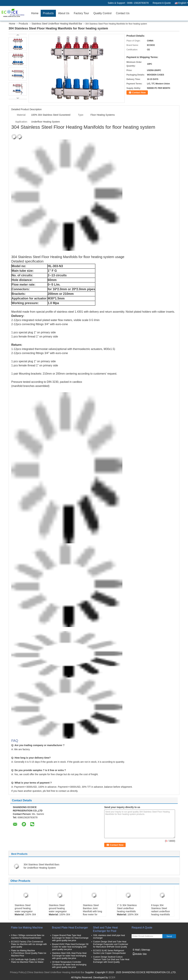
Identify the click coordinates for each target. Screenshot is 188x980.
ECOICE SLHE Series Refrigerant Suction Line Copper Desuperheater (109, 952)
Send (169, 936)
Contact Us (123, 13)
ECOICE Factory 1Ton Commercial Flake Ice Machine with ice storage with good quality (29, 944)
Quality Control (102, 13)
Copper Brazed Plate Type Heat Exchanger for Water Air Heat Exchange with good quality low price (70, 938)
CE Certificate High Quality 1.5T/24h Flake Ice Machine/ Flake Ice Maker (28, 961)
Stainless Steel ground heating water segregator (24, 908)
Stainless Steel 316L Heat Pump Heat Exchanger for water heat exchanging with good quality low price (69, 956)
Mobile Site (140, 954)
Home (35, 13)
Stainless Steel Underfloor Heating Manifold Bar (57, 24)
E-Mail (136, 950)
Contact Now (139, 92)
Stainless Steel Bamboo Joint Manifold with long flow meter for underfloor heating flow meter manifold (93, 913)
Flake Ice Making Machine (27, 928)
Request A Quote (162, 3)
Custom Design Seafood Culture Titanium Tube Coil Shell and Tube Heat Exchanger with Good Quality (111, 959)
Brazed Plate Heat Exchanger (70, 928)
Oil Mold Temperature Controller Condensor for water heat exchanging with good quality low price (69, 965)
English (183, 3)
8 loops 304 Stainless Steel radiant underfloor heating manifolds (160, 910)
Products (48, 13)
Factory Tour (81, 13)
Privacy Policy (18, 972)
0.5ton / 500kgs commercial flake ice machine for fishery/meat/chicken (28, 937)
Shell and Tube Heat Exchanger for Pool (105, 929)
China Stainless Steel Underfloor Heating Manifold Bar (56, 972)
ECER (112, 977)
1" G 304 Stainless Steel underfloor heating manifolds (127, 908)
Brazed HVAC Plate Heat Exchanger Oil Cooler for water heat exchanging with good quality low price (70, 947)
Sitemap (146, 950)
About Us (64, 13)
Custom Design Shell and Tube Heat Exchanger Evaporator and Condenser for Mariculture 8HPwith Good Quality (111, 944)
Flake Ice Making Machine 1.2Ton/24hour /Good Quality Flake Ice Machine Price (29, 953)
